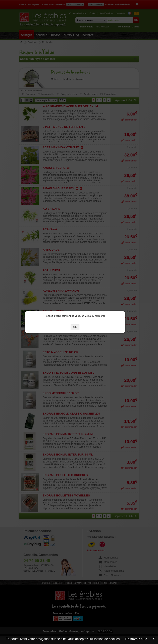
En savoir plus (136, 639)
